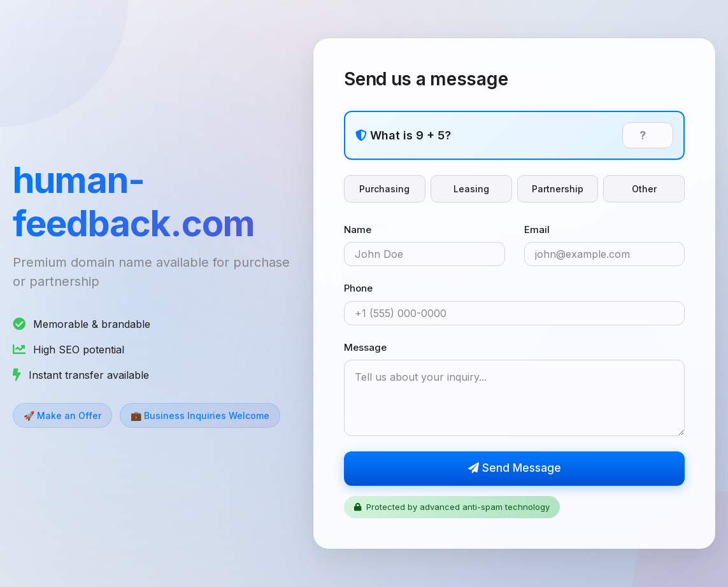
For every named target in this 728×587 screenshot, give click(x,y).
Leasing (471, 189)
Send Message (515, 469)
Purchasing (384, 189)
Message (365, 347)
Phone (358, 289)
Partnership (558, 189)
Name (358, 230)
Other (644, 189)
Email (537, 230)
